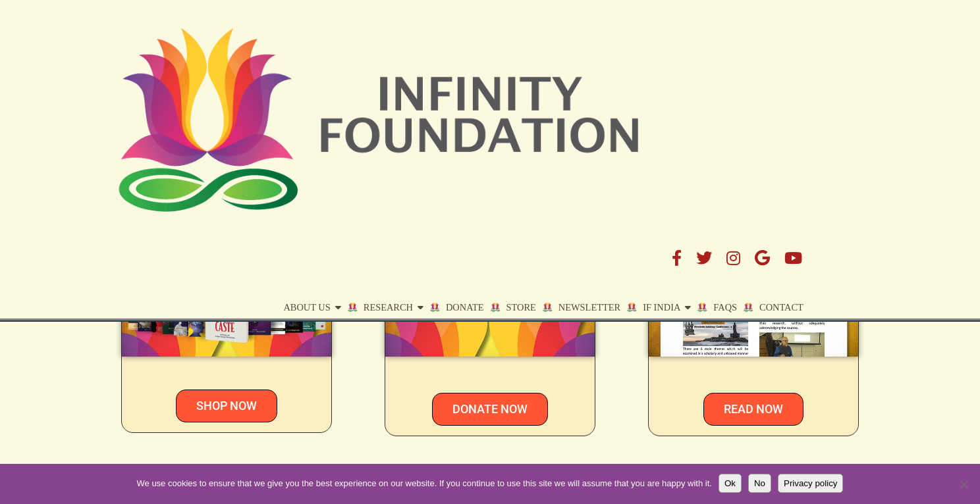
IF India (737, 70)
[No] (964, 484)
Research (463, 70)
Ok (730, 483)
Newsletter (665, 70)
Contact (857, 70)
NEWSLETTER (753, 214)
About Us (382, 70)
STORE (596, 70)
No (760, 483)
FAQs (800, 70)
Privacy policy (810, 483)
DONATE (540, 70)
